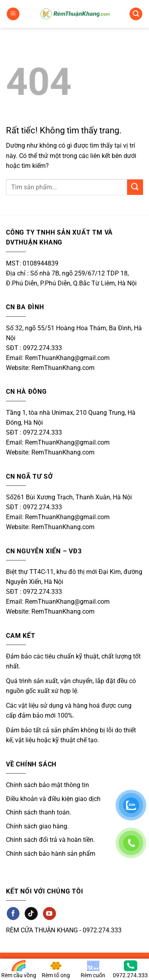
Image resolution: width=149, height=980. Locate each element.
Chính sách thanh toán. (39, 812)
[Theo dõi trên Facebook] (13, 914)
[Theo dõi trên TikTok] (31, 914)
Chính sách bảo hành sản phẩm (51, 854)
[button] (13, 14)
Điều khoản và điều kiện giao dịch (53, 799)
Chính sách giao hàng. (37, 826)
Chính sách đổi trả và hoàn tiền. (50, 840)
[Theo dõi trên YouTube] (49, 914)
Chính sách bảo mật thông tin (47, 785)
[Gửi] (135, 187)
